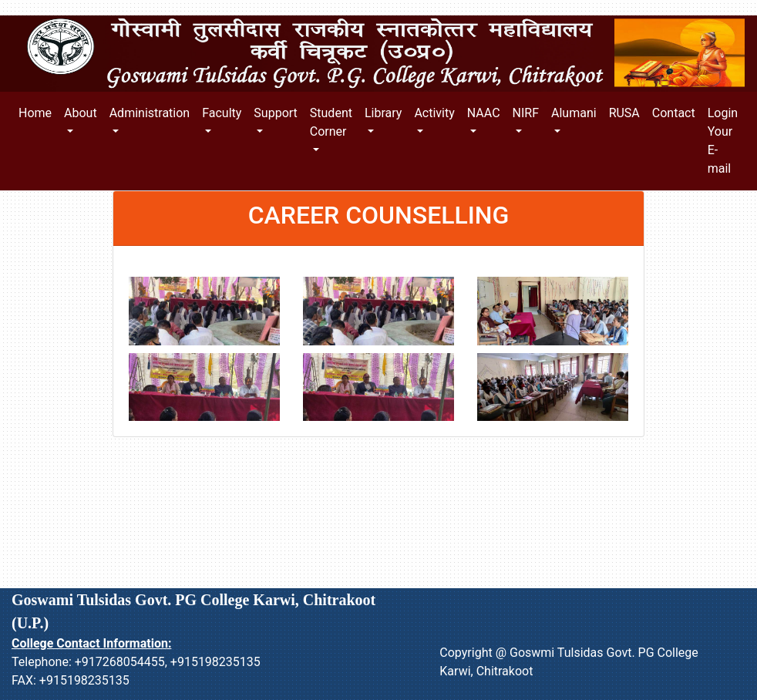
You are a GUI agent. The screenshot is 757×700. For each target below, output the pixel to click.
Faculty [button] (222, 113)
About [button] (81, 113)
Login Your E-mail (723, 141)
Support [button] (275, 113)
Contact (674, 113)
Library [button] (383, 113)
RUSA (624, 113)
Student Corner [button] (331, 122)
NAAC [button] (484, 113)
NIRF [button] (526, 113)
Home (38, 112)
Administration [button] (150, 113)
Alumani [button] (574, 113)
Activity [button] (434, 113)
